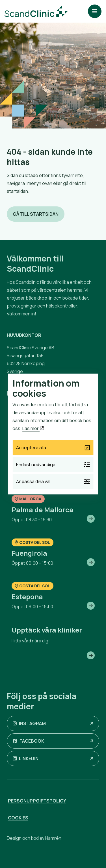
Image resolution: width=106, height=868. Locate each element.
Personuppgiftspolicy (37, 801)
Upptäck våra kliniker (47, 630)
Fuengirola (29, 553)
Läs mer (33, 428)
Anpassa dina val (53, 481)
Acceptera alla (53, 448)
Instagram (29, 723)
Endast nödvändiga (53, 464)
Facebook (28, 741)
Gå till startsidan (36, 214)
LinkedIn (26, 758)
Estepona (27, 597)
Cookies (18, 818)
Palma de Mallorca (43, 510)
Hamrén (53, 838)
